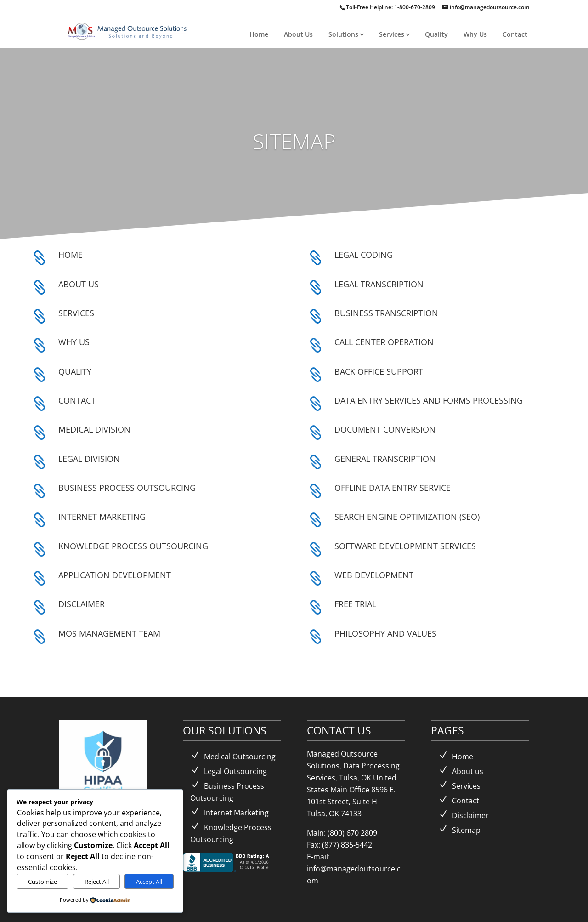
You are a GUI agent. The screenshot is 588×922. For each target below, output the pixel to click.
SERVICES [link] (76, 313)
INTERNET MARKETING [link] (102, 517)
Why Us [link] (475, 34)
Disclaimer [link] (470, 815)
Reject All (97, 882)
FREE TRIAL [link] (355, 604)
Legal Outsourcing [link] (235, 771)
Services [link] (392, 34)
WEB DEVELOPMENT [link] (374, 575)
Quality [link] (436, 34)
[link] (128, 30)
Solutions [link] (343, 34)
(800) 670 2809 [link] (352, 833)
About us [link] (468, 771)
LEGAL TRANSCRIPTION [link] (379, 284)
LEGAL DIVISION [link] (89, 459)
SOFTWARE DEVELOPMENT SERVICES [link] (405, 546)
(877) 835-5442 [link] (347, 845)
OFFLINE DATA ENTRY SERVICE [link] (393, 488)
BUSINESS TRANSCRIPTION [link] (386, 313)
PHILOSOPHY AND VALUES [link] (385, 633)
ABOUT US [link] (79, 284)
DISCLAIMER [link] (82, 604)
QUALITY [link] (75, 371)
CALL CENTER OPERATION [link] (384, 342)
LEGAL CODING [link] (364, 255)
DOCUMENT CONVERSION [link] (385, 429)
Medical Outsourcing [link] (240, 757)
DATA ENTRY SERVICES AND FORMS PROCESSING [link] (429, 400)
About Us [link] (298, 34)
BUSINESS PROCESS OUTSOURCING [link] (127, 488)
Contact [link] (515, 34)
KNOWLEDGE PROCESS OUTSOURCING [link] (133, 546)
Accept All (149, 882)
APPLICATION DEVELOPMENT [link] (115, 575)
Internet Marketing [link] (236, 813)
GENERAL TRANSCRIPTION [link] (385, 459)
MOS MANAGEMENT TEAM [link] (109, 633)
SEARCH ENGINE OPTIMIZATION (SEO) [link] (407, 517)
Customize (42, 882)
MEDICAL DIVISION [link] (94, 429)
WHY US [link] (74, 342)
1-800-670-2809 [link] (415, 7)
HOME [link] (71, 255)
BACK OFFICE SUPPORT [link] (379, 371)
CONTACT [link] (77, 400)
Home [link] (259, 34)
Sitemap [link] (466, 830)
